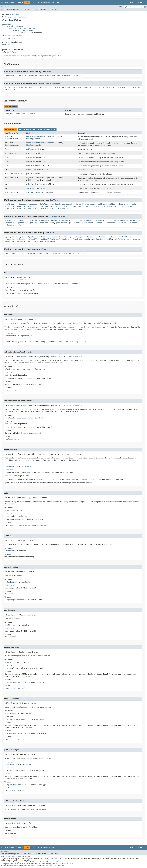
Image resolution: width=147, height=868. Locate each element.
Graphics (35, 184)
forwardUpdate (82, 204)
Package (20, 3)
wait (74, 253)
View (49, 72)
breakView (16, 237)
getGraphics (10, 239)
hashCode (40, 253)
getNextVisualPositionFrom (129, 220)
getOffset (131, 204)
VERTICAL (8, 90)
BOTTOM (7, 87)
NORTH (57, 87)
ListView (6, 45)
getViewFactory (62, 239)
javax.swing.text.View (14, 27)
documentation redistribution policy (54, 866)
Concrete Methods (47, 130)
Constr (23, 9)
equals (14, 253)
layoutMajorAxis (113, 206)
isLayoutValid (78, 206)
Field (17, 9)
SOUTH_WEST (121, 87)
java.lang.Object (9, 25)
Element (17, 114)
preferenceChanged (23, 209)
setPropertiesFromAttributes (39, 192)
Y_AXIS (83, 76)
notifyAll (57, 253)
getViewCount (61, 223)
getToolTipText (48, 239)
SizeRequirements (12, 139)
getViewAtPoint (19, 206)
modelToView (127, 206)
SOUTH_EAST (110, 87)
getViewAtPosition (46, 223)
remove (129, 239)
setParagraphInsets (13, 225)
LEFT (46, 87)
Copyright (4, 864)
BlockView (9, 114)
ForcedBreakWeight (47, 76)
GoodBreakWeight (64, 76)
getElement (114, 237)
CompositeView (57, 216)
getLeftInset (44, 220)
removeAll (137, 239)
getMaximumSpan (33, 157)
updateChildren (24, 241)
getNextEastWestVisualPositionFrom (66, 220)
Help (59, 3)
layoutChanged (99, 206)
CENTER (15, 87)
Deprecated (45, 3)
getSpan (8, 206)
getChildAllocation (106, 204)
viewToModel (63, 209)
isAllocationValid (53, 206)
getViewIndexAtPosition (92, 223)
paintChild (9, 209)
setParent (30, 188)
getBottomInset (11, 220)
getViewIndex (74, 223)
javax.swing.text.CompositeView (22, 29)
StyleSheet (19, 174)
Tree (37, 3)
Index (53, 3)
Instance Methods (27, 130)
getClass (31, 253)
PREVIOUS (87, 87)
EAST (21, 87)
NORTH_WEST (77, 87)
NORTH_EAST (66, 87)
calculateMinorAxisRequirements (40, 143)
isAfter (40, 206)
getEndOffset (126, 237)
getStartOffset (33, 239)
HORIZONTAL (29, 87)
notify (49, 253)
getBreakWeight (76, 237)
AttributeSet (10, 153)
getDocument (102, 237)
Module (12, 3)
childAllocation (46, 204)
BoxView (13, 52)
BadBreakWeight (11, 76)
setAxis (44, 209)
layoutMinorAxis (33, 178)
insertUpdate (96, 239)
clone (7, 253)
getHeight (121, 204)
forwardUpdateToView (59, 237)
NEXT (51, 87)
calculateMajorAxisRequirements (40, 136)
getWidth (31, 206)
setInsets (133, 223)
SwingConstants (9, 38)
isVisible (108, 239)
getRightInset (10, 223)
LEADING (39, 87)
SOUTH (101, 87)
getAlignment (32, 149)
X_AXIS (75, 76)
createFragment (42, 237)
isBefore (66, 206)
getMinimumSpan (33, 161)
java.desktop (15, 14)
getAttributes (32, 153)
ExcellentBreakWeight (28, 76)
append (7, 237)
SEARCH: (120, 7)
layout (88, 206)
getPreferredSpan (34, 166)
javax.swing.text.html (19, 17)
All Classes (5, 6)
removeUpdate (10, 241)
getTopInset (23, 223)
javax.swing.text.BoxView (23, 30)
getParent (21, 239)
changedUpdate (28, 237)
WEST (16, 90)
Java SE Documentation (53, 858)
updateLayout (38, 241)
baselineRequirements (28, 204)
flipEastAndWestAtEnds (65, 204)
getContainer (90, 237)
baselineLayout (11, 204)
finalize (22, 253)
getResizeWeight (33, 170)
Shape (45, 184)
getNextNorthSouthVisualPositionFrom (100, 220)
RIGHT (95, 87)
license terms (31, 866)
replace (36, 209)
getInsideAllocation (28, 220)
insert (86, 239)
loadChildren (109, 223)
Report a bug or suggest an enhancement (15, 856)
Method (31, 9)
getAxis (93, 204)
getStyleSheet (32, 174)
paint (28, 184)
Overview (4, 3)
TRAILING (136, 87)
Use (33, 3)
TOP (129, 87)
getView (33, 223)
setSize (53, 209)
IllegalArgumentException (16, 600)
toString (67, 253)
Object (45, 249)
